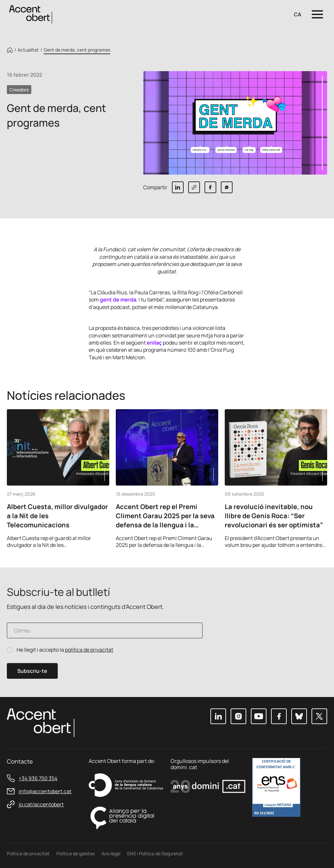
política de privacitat (89, 650)
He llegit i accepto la (65, 650)
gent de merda (118, 300)
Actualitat (28, 50)
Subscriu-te (32, 671)
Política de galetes (76, 853)
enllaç (154, 343)
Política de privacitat (28, 853)
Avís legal (111, 853)
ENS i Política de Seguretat (155, 853)
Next (320, 539)
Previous (302, 539)
